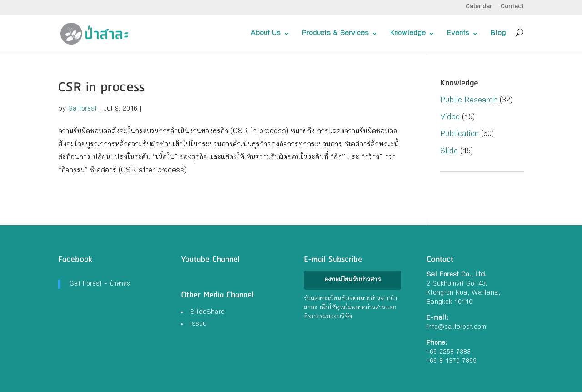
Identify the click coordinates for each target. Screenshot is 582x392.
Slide (449, 152)
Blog (498, 34)
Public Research (469, 101)
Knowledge (408, 34)
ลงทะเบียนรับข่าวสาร (353, 280)
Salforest (83, 109)
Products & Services (335, 34)
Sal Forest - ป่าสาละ (100, 284)
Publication (459, 134)
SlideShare (207, 312)
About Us (266, 34)
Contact (512, 7)
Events (458, 34)
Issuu (198, 324)
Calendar (479, 7)
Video (450, 118)
